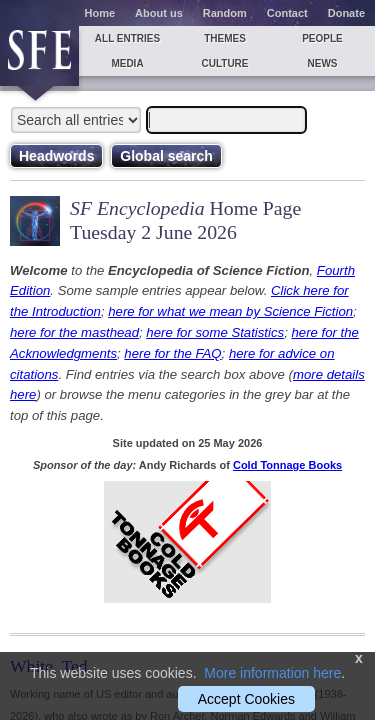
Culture (224, 63)
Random (225, 13)
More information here (272, 673)
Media (127, 63)
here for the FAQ (172, 353)
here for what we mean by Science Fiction (230, 311)
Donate (346, 13)
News (323, 63)
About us (159, 13)
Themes (225, 38)
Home (100, 13)
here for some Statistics (215, 332)
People (322, 38)
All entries (127, 38)
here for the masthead (74, 332)
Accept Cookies (246, 699)
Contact (287, 13)
